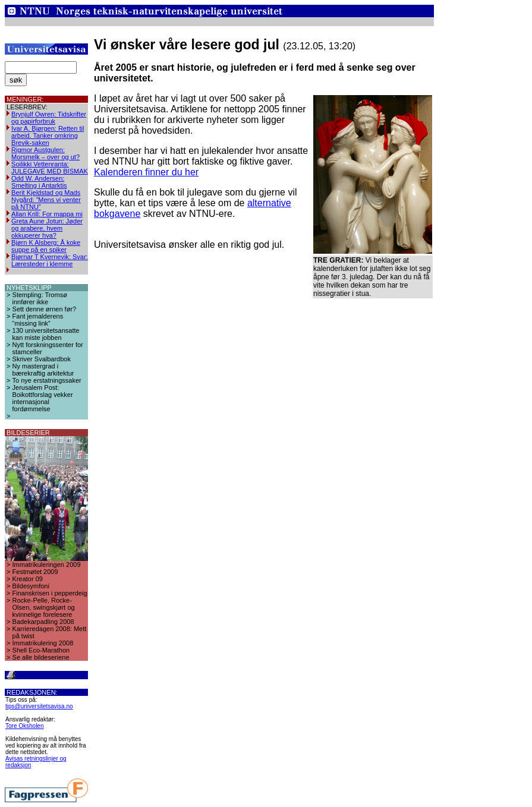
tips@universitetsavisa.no (39, 706)
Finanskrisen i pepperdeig (50, 593)
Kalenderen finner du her (146, 172)
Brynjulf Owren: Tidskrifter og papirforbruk (49, 118)
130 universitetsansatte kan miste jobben (46, 334)
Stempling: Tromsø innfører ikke (40, 298)
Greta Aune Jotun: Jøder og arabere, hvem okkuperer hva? (47, 228)
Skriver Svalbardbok (42, 359)
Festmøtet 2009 (35, 572)
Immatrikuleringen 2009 (47, 565)
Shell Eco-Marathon (41, 650)
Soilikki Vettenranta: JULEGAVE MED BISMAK (50, 168)
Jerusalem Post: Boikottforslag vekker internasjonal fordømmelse (43, 398)
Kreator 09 (28, 579)
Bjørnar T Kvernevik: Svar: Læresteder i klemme (50, 260)
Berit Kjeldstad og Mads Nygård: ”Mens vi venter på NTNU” (46, 200)
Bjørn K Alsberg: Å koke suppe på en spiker (46, 246)
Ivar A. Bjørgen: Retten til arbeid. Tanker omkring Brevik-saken (48, 135)
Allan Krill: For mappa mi (47, 214)
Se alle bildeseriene (41, 657)
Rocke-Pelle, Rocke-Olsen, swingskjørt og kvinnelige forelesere (44, 607)
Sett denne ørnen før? (45, 309)
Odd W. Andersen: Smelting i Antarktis (39, 182)
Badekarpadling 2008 (43, 622)
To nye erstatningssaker (47, 380)
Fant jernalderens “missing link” (38, 320)
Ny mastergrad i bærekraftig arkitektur (43, 370)
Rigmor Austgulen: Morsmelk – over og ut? (45, 153)
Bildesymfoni (31, 586)
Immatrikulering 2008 (43, 643)
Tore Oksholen (24, 726)
